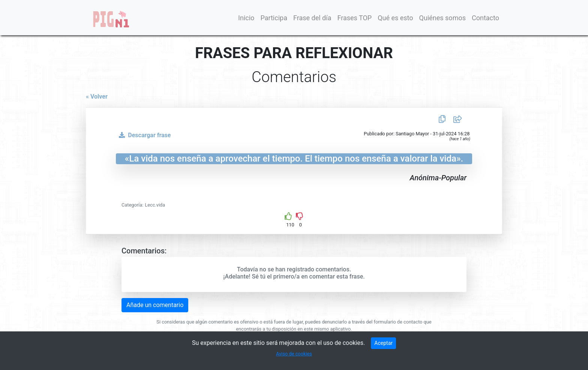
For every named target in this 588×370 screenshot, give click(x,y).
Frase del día (312, 18)
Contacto (485, 18)
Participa (274, 18)
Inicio (246, 18)
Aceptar (383, 343)
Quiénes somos (442, 18)
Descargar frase (143, 135)
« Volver (97, 97)
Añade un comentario (155, 305)
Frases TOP (354, 18)
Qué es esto (395, 18)
